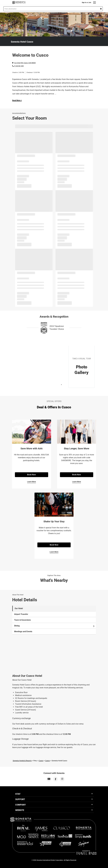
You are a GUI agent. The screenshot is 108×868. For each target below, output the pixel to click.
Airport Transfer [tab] (21, 614)
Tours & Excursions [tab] (22, 620)
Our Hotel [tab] (19, 608)
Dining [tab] (54, 626)
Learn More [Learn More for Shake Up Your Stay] (54, 552)
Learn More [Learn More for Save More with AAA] (32, 482)
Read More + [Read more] (17, 100)
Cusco (41, 761)
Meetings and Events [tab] (23, 631)
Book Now (31, 475)
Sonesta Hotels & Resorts (22, 761)
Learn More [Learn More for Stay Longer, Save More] (77, 482)
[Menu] (94, 3)
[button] (53, 9)
